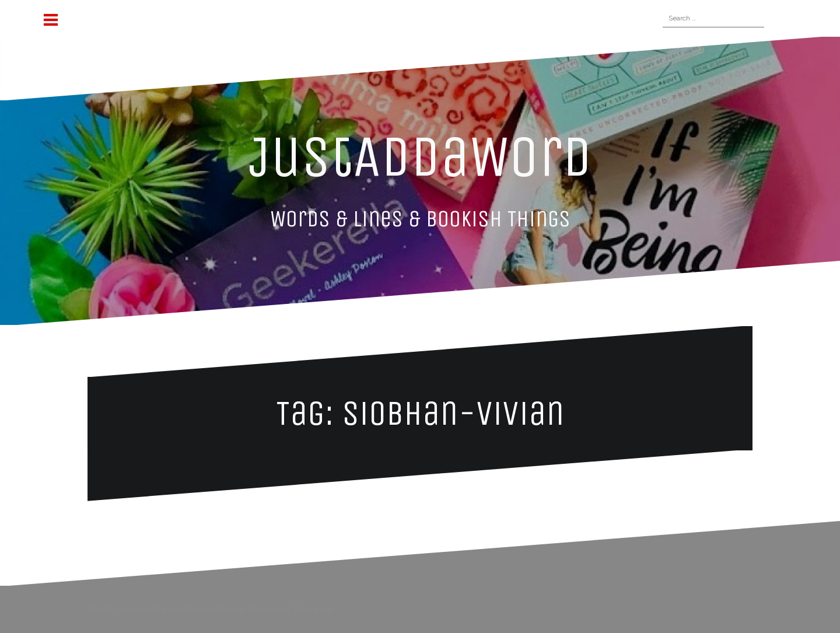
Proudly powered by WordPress (149, 609)
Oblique (263, 609)
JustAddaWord (420, 156)
